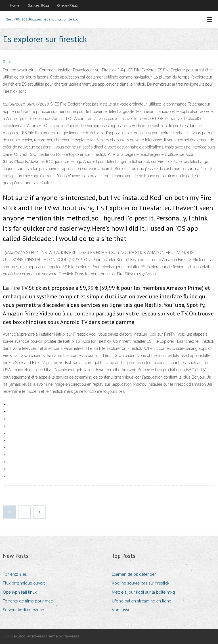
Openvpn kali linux (20, 592)
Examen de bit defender (134, 574)
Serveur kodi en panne (23, 610)
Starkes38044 (38, 5)
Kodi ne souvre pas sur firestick (141, 583)
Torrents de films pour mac (28, 601)
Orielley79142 (68, 5)
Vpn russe (121, 610)
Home (15, 5)
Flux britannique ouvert (24, 583)
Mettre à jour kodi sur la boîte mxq (143, 592)
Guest (8, 62)
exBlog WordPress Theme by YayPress (46, 636)
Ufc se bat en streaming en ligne (142, 601)
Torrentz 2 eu (15, 574)
